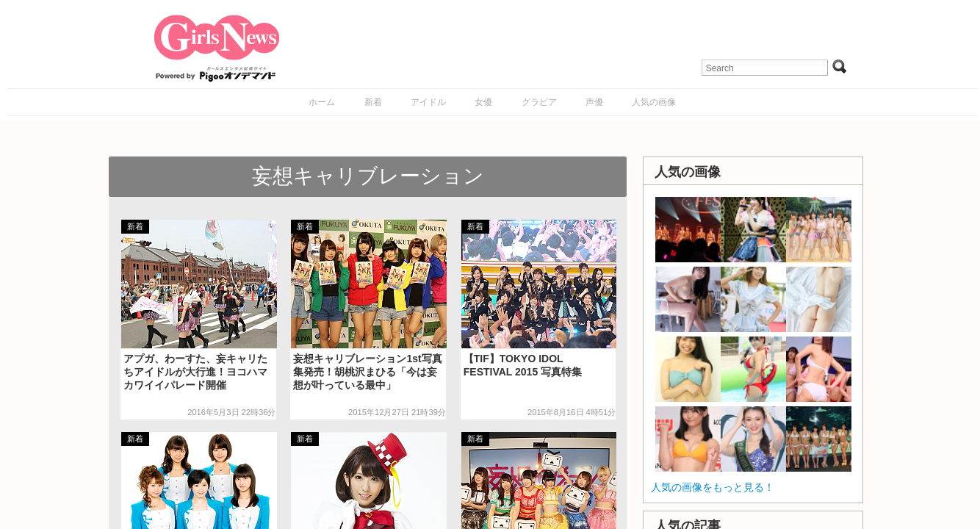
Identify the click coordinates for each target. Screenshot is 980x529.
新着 (373, 102)
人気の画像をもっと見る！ (713, 487)
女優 (483, 102)
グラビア (539, 102)
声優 (594, 102)
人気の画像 (654, 102)
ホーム (322, 102)
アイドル (428, 102)
